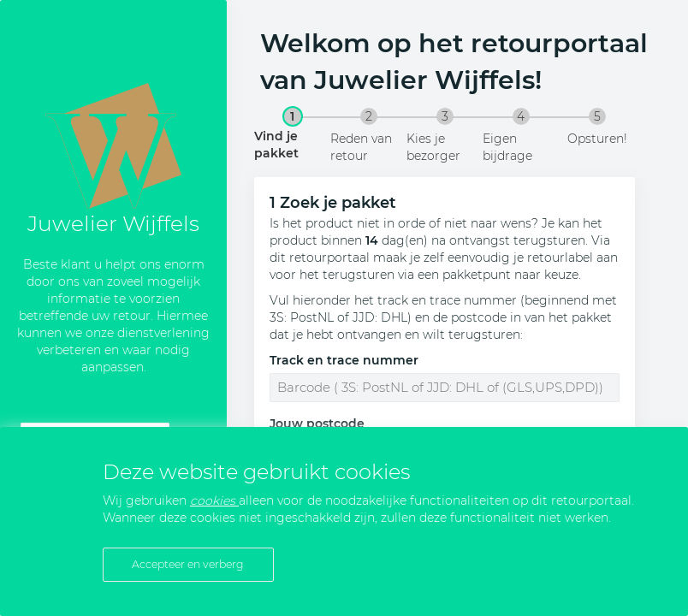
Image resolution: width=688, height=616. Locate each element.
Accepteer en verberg (188, 564)
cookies (214, 500)
